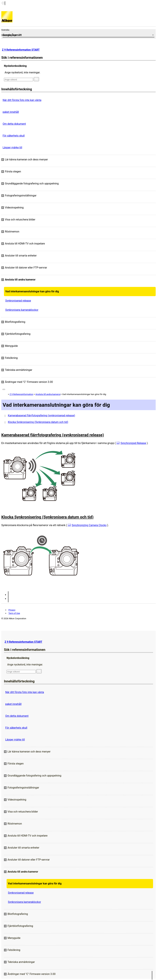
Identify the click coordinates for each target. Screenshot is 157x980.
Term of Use (14, 613)
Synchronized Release (133, 443)
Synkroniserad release (18, 301)
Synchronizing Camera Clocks (89, 525)
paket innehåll (11, 112)
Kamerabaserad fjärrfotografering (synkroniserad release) (41, 415)
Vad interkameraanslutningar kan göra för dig (32, 291)
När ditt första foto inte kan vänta (22, 100)
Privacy (12, 610)
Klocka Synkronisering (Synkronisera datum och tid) (38, 422)
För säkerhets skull (14, 136)
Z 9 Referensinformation (21, 394)
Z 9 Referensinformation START (21, 50)
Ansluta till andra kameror (48, 394)
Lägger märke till (12, 147)
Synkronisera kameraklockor (22, 310)
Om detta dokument (14, 124)
